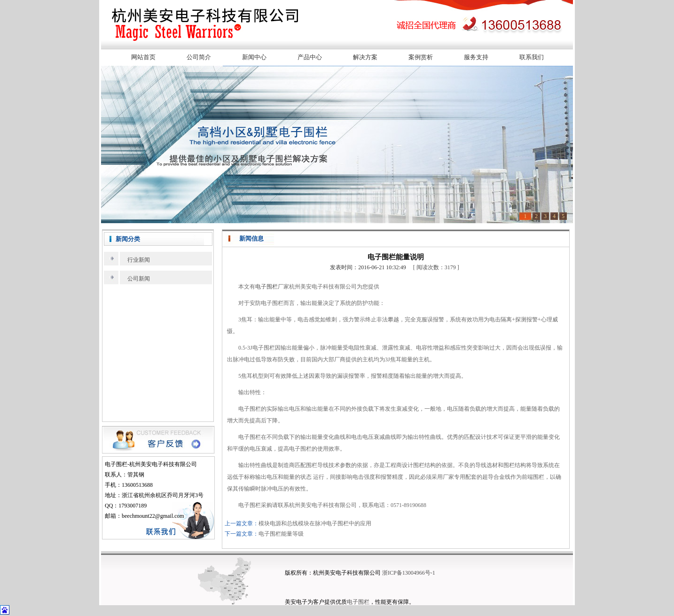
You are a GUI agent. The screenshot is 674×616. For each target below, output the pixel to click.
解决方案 (365, 57)
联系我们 (532, 57)
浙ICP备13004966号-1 (409, 573)
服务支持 (476, 57)
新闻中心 (254, 57)
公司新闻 (139, 279)
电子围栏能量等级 (281, 534)
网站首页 (143, 57)
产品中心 (310, 57)
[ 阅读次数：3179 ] (436, 267)
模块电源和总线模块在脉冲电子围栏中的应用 (315, 523)
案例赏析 (421, 57)
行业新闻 (139, 260)
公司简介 (199, 57)
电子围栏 (266, 287)
